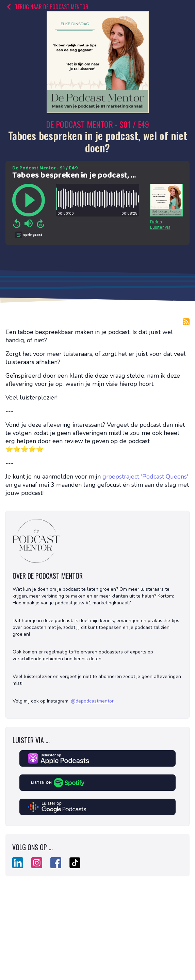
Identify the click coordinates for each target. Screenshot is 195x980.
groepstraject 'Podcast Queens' (145, 477)
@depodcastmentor (92, 701)
